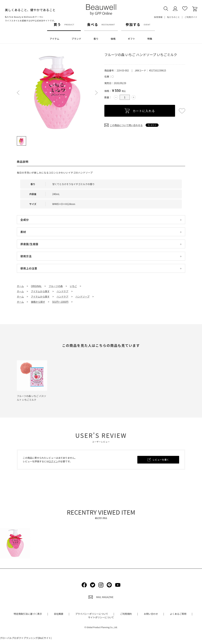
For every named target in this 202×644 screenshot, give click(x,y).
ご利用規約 (126, 614)
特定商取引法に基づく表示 (28, 614)
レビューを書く (161, 460)
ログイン (53, 461)
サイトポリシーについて (101, 617)
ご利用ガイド (191, 17)
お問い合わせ (151, 614)
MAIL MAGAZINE (101, 597)
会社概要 (59, 614)
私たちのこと (174, 17)
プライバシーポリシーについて (92, 614)
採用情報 (158, 17)
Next (96, 93)
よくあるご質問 (178, 614)
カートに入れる (144, 111)
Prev (18, 93)
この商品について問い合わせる (126, 125)
